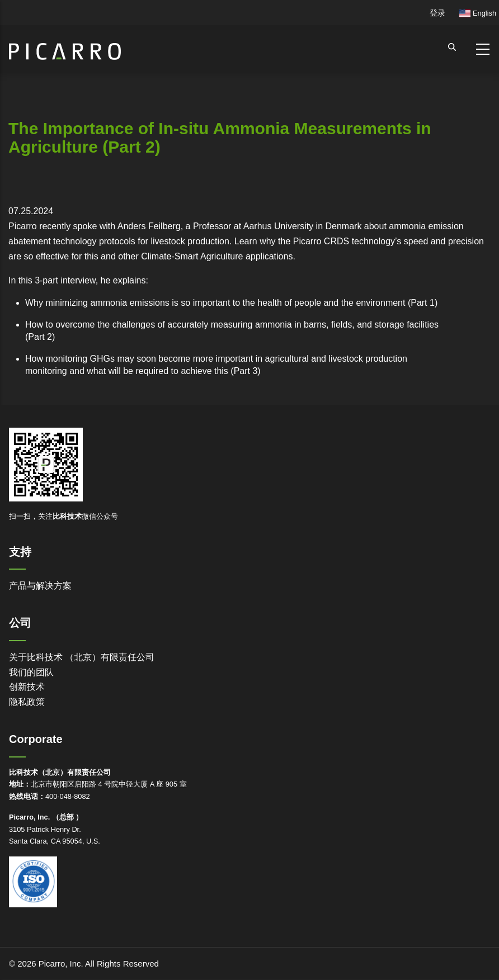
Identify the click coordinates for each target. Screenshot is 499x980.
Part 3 (246, 371)
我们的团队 (31, 672)
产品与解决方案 (40, 586)
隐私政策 (27, 702)
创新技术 (27, 687)
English (478, 13)
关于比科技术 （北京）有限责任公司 (82, 657)
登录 (437, 13)
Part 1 (423, 303)
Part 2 (40, 337)
